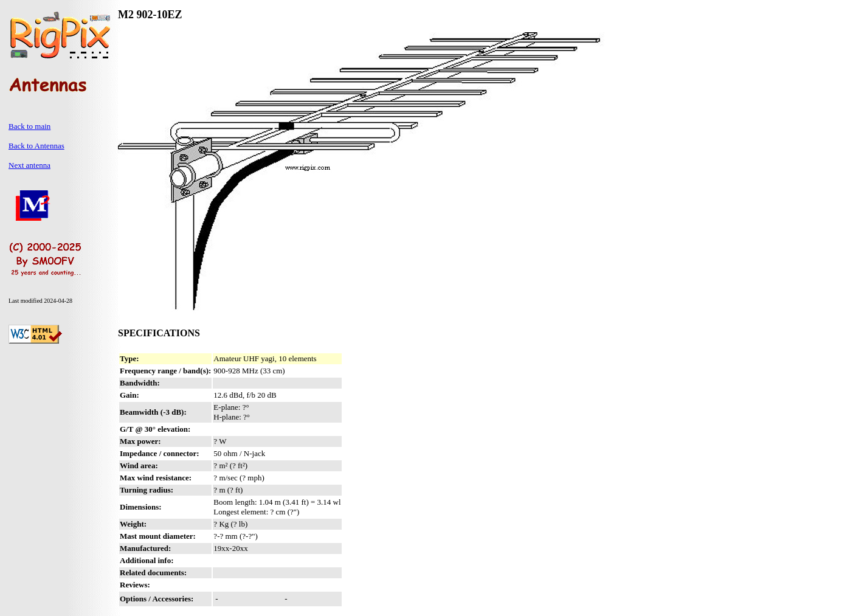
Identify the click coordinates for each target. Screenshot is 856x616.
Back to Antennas (36, 146)
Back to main (29, 126)
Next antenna (29, 165)
